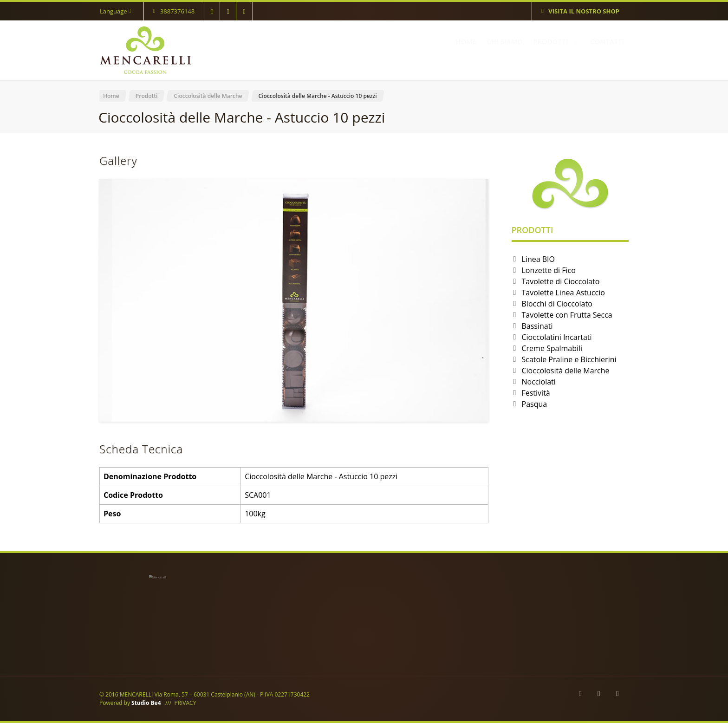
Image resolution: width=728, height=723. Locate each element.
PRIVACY (185, 703)
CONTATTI (607, 41)
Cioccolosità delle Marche (208, 96)
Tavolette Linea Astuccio (563, 293)
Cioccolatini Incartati (557, 337)
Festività (536, 393)
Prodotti (147, 96)
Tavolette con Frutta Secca (567, 315)
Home (111, 96)
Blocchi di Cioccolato (557, 304)
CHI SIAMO (505, 41)
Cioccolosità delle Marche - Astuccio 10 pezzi (318, 96)
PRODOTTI (556, 41)
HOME (466, 41)
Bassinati (537, 326)
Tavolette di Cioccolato (561, 281)
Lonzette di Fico (549, 270)
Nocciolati (539, 382)
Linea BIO (538, 259)
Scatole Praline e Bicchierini (569, 359)
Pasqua (535, 404)
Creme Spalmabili (552, 348)
